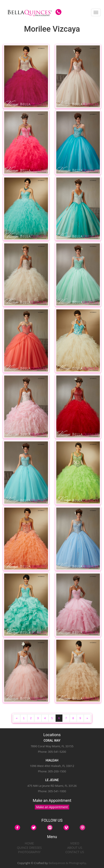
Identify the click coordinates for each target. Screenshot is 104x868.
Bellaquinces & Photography (67, 863)
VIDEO (75, 843)
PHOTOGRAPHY (29, 852)
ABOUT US (75, 848)
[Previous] (17, 718)
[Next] (87, 718)
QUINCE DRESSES (29, 848)
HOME (29, 843)
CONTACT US (75, 852)
